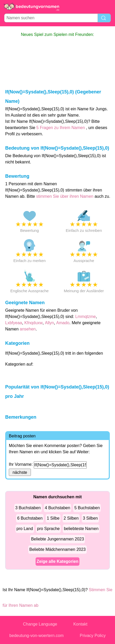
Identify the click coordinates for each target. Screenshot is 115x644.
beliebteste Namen (81, 529)
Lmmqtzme (86, 317)
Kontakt (80, 624)
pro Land (25, 529)
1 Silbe (53, 518)
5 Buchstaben (87, 508)
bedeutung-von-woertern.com (36, 636)
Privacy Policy (93, 636)
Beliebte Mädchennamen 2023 (58, 549)
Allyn (49, 323)
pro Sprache (48, 529)
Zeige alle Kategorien (58, 561)
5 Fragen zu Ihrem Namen (61, 128)
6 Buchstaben (30, 518)
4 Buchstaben (58, 508)
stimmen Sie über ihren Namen (65, 196)
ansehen (28, 329)
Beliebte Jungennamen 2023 (58, 539)
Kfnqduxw (33, 323)
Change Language (40, 624)
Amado (63, 323)
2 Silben (71, 518)
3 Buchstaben (28, 508)
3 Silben (90, 518)
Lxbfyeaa (14, 323)
